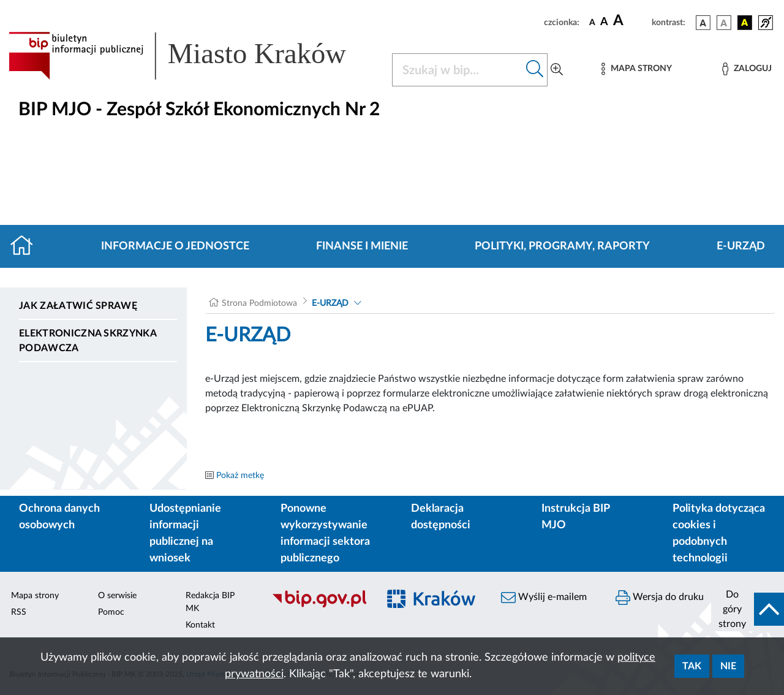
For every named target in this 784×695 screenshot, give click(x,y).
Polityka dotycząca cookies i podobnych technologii (719, 534)
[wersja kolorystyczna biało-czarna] (724, 23)
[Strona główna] (27, 246)
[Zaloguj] (747, 69)
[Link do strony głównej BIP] (193, 56)
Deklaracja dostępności (441, 517)
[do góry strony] (748, 609)
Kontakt (200, 625)
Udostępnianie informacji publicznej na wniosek (185, 534)
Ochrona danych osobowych (59, 517)
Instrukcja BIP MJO (575, 517)
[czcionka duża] (631, 21)
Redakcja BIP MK (210, 602)
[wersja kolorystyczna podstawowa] (703, 23)
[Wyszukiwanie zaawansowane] (557, 70)
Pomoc (111, 612)
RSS (19, 612)
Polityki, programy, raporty (562, 246)
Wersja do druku (660, 598)
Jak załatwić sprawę (78, 306)
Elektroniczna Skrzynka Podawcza (88, 341)
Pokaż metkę (240, 476)
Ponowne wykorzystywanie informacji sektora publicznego (325, 534)
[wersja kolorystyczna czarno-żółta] (745, 23)
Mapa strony (35, 596)
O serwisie (117, 596)
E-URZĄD (741, 246)
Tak (692, 666)
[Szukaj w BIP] (458, 70)
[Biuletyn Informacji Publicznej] (319, 606)
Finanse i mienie (362, 246)
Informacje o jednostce (175, 246)
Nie (728, 666)
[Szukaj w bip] (535, 70)
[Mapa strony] (636, 69)
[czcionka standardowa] (592, 22)
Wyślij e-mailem (544, 598)
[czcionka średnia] (604, 22)
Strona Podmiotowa (259, 303)
